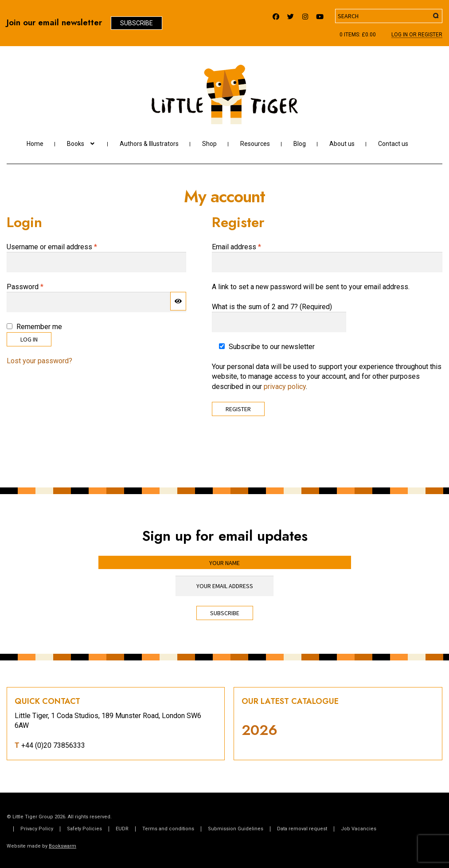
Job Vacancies (359, 829)
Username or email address (66, 247)
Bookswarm (62, 846)
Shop (209, 144)
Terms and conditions (168, 829)
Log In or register (417, 35)
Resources (255, 144)
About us (342, 144)
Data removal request (302, 829)
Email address (250, 247)
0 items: (358, 35)
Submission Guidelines (236, 829)
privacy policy (285, 387)
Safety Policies (84, 829)
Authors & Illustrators (149, 144)
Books (76, 144)
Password (39, 287)
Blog (300, 144)
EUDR (122, 829)
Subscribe (137, 23)
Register (238, 409)
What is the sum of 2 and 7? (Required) (272, 307)
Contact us (393, 144)
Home (35, 144)
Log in (29, 339)
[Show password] (178, 301)
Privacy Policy (37, 829)
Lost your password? (39, 361)
